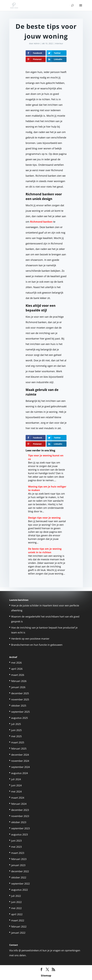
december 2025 (20, 693)
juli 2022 (16, 896)
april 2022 (17, 914)
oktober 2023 (19, 822)
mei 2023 (16, 847)
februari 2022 (19, 927)
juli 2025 (16, 724)
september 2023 (20, 828)
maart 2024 (18, 798)
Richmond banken (41, 222)
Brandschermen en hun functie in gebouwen (37, 645)
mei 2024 (16, 792)
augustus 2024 (19, 773)
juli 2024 (16, 779)
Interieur (59, 43)
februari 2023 (19, 859)
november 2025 (20, 699)
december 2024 (20, 755)
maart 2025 (18, 742)
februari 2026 (19, 681)
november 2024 (20, 761)
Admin (37, 43)
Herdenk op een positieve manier (30, 639)
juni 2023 (16, 841)
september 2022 (20, 884)
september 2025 (20, 712)
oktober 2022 (19, 877)
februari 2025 (19, 749)
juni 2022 (16, 902)
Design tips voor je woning (44, 518)
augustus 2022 (19, 890)
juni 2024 (16, 785)
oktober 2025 (19, 706)
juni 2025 (16, 730)
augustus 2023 (19, 834)
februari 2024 (19, 804)
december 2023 (20, 810)
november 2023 (20, 816)
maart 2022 (18, 920)
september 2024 (20, 767)
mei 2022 (16, 908)
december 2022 (20, 871)
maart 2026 (18, 675)
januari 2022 (18, 933)
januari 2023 (18, 865)
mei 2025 (16, 736)
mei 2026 (16, 663)
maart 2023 (18, 853)
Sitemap (46, 975)
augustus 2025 (19, 718)
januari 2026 (18, 687)
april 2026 (17, 669)
